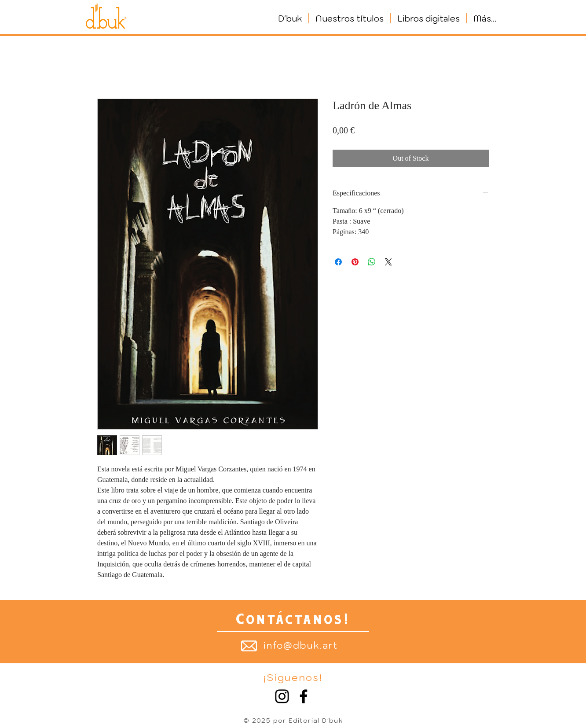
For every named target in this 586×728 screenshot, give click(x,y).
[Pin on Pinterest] (355, 262)
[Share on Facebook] (338, 262)
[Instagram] (282, 696)
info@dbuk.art (301, 645)
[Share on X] (388, 262)
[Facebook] (304, 696)
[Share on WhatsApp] (372, 262)
